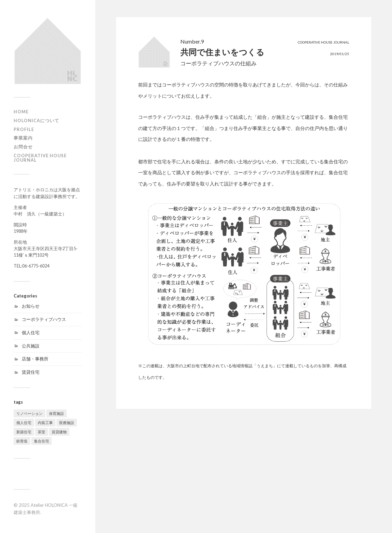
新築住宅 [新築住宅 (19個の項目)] (24, 432)
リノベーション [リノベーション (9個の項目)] (29, 413)
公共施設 (31, 346)
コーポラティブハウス (44, 319)
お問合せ (23, 147)
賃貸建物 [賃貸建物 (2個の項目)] (59, 432)
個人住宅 (31, 333)
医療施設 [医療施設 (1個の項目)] (67, 423)
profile (24, 129)
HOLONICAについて (36, 120)
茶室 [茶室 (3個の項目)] (42, 432)
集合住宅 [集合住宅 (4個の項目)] (42, 441)
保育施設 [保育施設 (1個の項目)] (56, 413)
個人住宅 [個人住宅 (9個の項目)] (24, 423)
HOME (21, 112)
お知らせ (31, 306)
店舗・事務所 (35, 359)
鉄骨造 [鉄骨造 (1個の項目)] (22, 441)
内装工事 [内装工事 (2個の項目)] (45, 423)
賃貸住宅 (31, 372)
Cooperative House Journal (40, 158)
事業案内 (23, 138)
